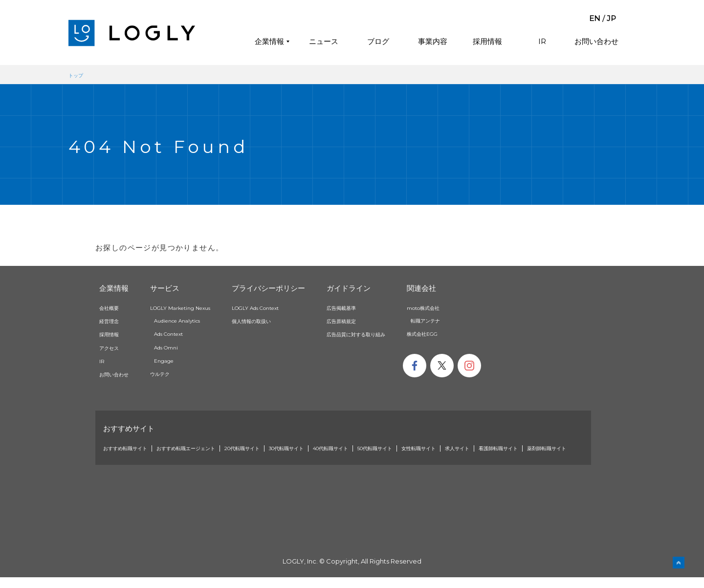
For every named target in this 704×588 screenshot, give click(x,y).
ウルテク (172, 373)
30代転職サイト (334, 448)
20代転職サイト (278, 448)
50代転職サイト (445, 448)
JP (611, 18)
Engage (175, 360)
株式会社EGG (469, 333)
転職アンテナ (473, 320)
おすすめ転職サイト (132, 448)
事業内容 (433, 41)
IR (542, 41)
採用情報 (487, 41)
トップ (78, 75)
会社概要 (112, 307)
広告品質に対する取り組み (390, 334)
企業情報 (269, 41)
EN (595, 18)
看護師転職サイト (129, 458)
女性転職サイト (499, 448)
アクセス (112, 348)
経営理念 (112, 321)
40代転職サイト (389, 448)
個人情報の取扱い (283, 321)
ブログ (378, 41)
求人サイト (547, 448)
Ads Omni (178, 347)
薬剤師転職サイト (189, 458)
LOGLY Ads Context (288, 307)
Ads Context (182, 333)
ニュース (324, 41)
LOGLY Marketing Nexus (197, 307)
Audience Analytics (193, 320)
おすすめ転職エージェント (208, 448)
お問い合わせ (596, 41)
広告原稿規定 (371, 321)
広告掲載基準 (371, 307)
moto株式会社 (471, 307)
